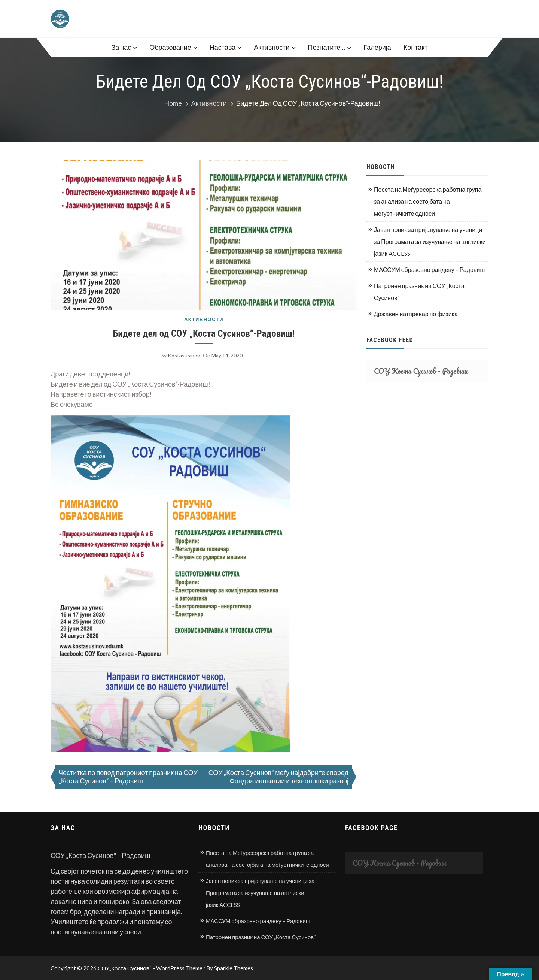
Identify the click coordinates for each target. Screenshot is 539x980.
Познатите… (327, 47)
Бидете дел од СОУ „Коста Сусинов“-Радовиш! (204, 334)
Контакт (416, 47)
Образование (170, 47)
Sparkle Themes (234, 968)
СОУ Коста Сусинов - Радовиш (421, 371)
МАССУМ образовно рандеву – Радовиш (429, 270)
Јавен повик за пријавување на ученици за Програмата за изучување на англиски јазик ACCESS (430, 241)
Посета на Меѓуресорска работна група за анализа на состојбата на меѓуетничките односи (428, 201)
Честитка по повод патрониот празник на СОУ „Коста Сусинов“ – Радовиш (128, 777)
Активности (272, 47)
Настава (223, 47)
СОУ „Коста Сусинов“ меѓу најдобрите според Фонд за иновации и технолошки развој (278, 777)
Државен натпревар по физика (416, 314)
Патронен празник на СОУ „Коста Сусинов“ (419, 292)
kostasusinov (184, 355)
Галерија (377, 47)
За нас (121, 47)
